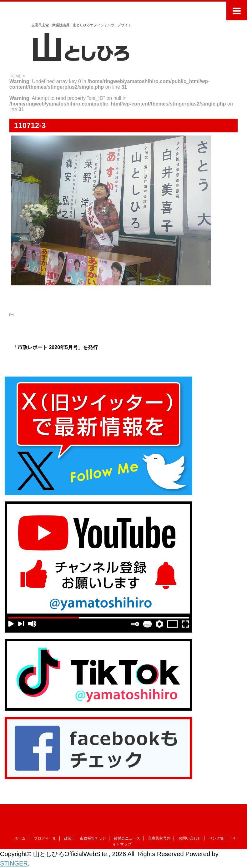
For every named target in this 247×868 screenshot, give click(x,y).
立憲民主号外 (159, 838)
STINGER (14, 863)
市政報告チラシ (93, 838)
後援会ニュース (127, 838)
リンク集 (216, 838)
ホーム (20, 838)
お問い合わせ (190, 838)
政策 (68, 838)
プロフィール (45, 838)
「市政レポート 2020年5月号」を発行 (55, 347)
